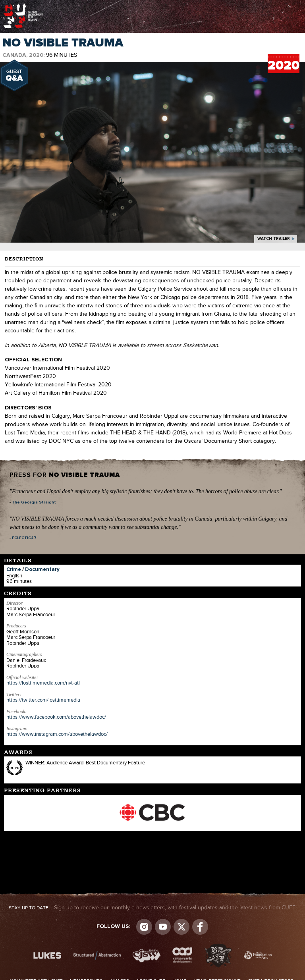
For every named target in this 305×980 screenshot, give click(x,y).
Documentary (42, 570)
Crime (14, 570)
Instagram (144, 927)
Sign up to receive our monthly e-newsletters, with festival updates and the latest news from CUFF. (153, 908)
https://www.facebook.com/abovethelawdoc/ (56, 717)
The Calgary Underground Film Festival (23, 6)
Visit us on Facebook (200, 927)
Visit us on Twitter (181, 927)
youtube (163, 927)
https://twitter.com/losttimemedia (43, 700)
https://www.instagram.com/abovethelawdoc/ (57, 734)
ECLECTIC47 (24, 538)
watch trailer (274, 239)
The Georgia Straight (34, 502)
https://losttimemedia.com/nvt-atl (43, 683)
